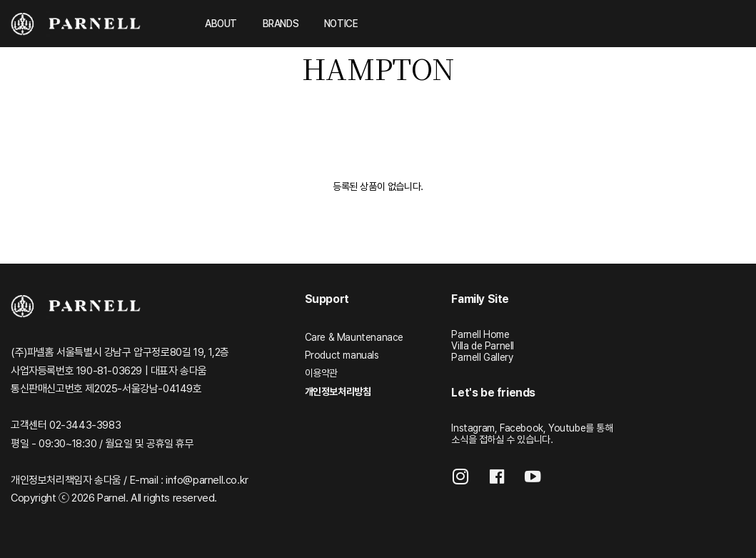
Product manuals (342, 355)
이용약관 (321, 373)
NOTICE (341, 24)
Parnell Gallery (482, 357)
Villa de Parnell (483, 346)
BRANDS (281, 24)
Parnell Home (480, 334)
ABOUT (221, 24)
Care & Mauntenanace (354, 337)
